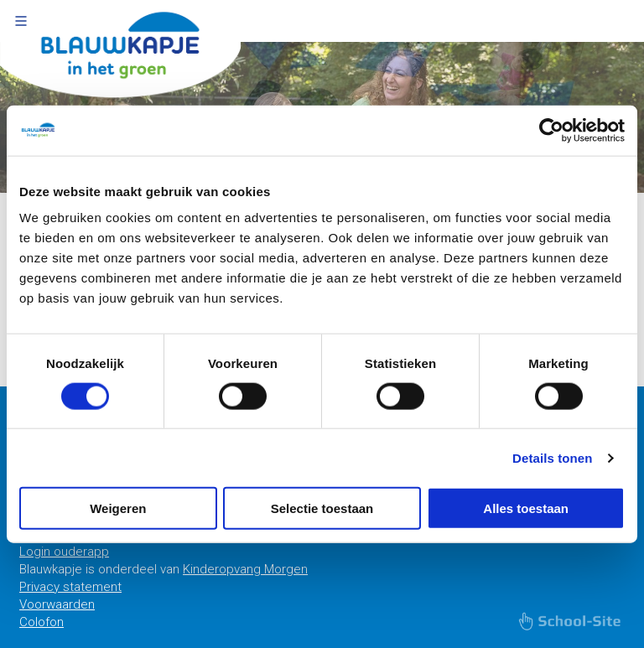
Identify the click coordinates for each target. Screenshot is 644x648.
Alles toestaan (526, 508)
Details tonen (552, 457)
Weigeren (118, 508)
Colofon (42, 622)
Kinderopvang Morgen (245, 569)
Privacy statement (70, 587)
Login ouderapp (64, 552)
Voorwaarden (57, 604)
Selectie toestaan (322, 508)
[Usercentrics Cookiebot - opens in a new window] (551, 130)
